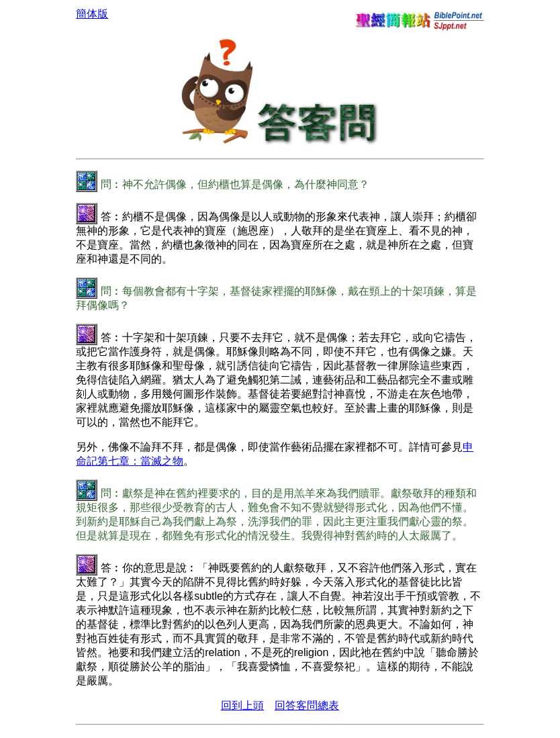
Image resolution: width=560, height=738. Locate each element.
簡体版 (92, 14)
